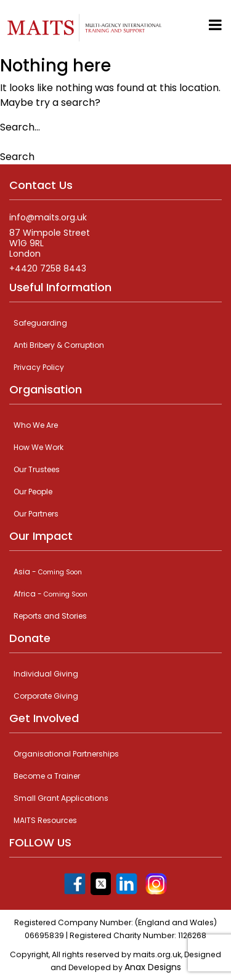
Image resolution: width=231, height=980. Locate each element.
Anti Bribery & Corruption (59, 345)
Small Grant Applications (61, 798)
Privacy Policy (39, 367)
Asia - (48, 572)
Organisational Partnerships (66, 754)
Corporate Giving (46, 696)
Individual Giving (46, 674)
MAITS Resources (45, 820)
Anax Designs (153, 967)
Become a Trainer (47, 776)
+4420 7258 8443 (48, 269)
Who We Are (36, 425)
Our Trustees (37, 469)
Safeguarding (40, 323)
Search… (20, 127)
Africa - (51, 594)
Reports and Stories (50, 616)
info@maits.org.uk (48, 218)
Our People (33, 492)
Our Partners (36, 514)
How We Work (38, 447)
